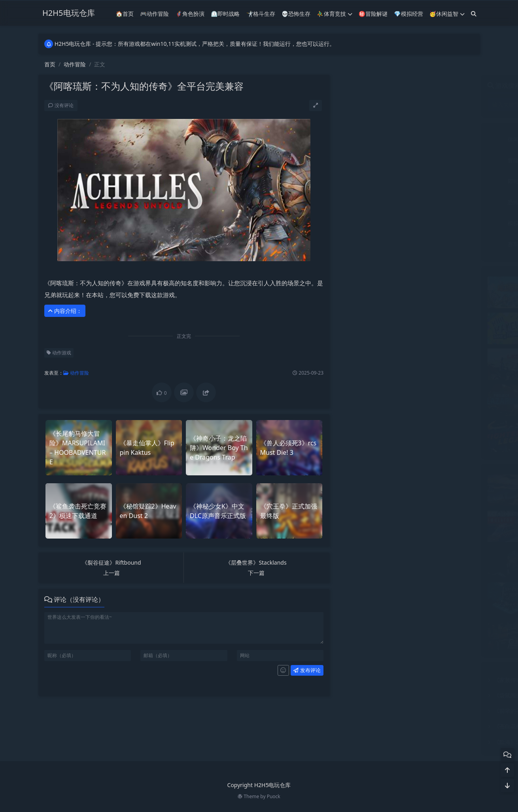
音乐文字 (443, 244)
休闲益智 (371, 139)
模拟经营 (371, 223)
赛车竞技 (371, 244)
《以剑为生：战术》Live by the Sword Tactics (448, 586)
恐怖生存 (371, 202)
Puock (274, 796)
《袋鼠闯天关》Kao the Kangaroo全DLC (397, 695)
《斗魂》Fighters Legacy (423, 424)
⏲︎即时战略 (225, 14)
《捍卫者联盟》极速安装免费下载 (433, 280)
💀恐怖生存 (296, 14)
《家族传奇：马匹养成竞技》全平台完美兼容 (402, 680)
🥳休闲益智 (447, 14)
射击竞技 (443, 181)
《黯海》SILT (363, 742)
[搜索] (474, 14)
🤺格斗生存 (260, 14)
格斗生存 (443, 202)
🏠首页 (125, 14)
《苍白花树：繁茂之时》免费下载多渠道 (396, 726)
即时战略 (371, 181)
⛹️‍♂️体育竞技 (334, 14)
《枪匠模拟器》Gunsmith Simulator (437, 622)
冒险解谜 (371, 160)
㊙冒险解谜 (373, 14)
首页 (50, 64)
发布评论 (307, 670)
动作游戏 (59, 353)
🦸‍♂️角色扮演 (190, 14)
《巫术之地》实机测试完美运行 (430, 478)
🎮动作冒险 (154, 14)
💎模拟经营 (408, 14)
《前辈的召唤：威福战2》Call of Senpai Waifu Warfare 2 (418, 711)
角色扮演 (443, 223)
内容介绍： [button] (65, 311)
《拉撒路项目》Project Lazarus (431, 388)
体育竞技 (443, 139)
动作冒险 (75, 64)
